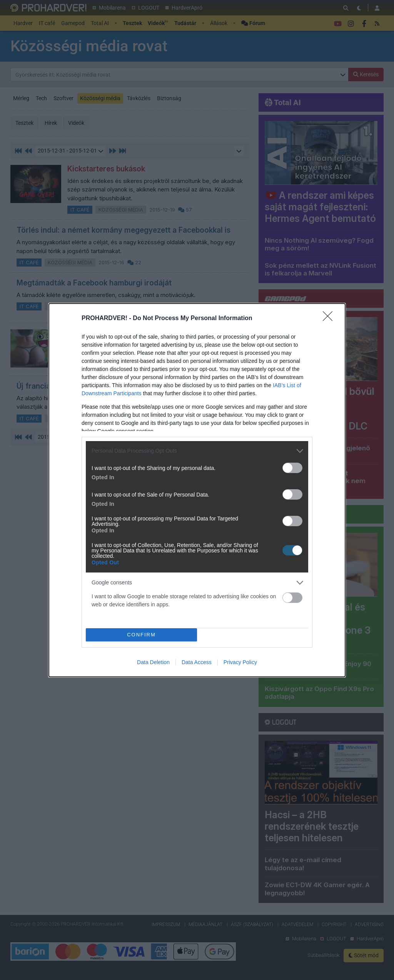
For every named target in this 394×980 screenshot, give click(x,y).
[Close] (330, 319)
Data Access (197, 662)
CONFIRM (141, 635)
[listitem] (197, 451)
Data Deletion (153, 662)
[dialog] (197, 490)
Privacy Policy (240, 662)
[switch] (292, 468)
